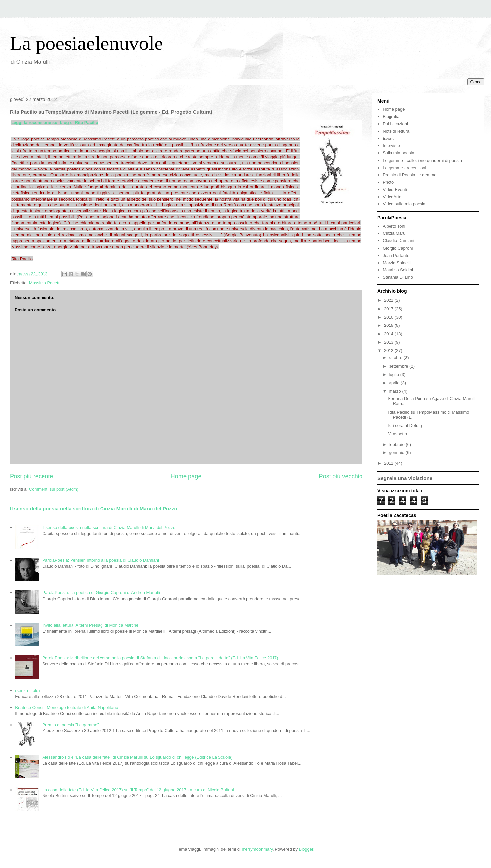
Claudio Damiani (398, 241)
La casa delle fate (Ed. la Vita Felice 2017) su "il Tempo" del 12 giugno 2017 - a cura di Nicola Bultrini (138, 790)
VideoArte (392, 197)
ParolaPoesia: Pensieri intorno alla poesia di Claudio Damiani (100, 560)
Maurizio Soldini (398, 270)
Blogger (306, 849)
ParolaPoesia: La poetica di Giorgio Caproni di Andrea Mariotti (101, 592)
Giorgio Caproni (398, 248)
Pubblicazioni (395, 124)
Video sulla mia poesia (404, 204)
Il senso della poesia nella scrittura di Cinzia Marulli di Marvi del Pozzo (94, 508)
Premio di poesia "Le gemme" (70, 725)
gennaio (397, 453)
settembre (399, 366)
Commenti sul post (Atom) (54, 489)
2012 (389, 350)
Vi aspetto (397, 434)
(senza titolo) (27, 690)
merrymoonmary (257, 849)
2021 (389, 300)
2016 (389, 317)
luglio (395, 374)
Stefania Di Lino (398, 277)
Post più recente (31, 476)
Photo (388, 182)
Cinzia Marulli (395, 233)
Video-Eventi (395, 189)
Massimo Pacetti (45, 283)
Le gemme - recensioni (404, 168)
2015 (389, 325)
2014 (389, 334)
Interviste (391, 146)
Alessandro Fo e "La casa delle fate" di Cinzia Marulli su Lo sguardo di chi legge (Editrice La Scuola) (137, 757)
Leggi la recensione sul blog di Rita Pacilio (55, 123)
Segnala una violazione (405, 478)
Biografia (391, 117)
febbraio (398, 444)
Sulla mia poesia (398, 153)
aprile (395, 383)
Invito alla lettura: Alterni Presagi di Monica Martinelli (92, 625)
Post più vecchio (341, 476)
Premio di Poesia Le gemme (409, 175)
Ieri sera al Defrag (405, 426)
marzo (396, 391)
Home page (186, 476)
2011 (389, 463)
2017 (389, 309)
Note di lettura (396, 131)
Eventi (389, 138)
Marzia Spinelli (397, 263)
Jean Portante (396, 255)
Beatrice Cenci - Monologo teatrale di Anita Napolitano (67, 708)
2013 (389, 342)
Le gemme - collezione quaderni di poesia (422, 160)
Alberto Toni (394, 226)
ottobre (396, 358)
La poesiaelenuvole (87, 43)
